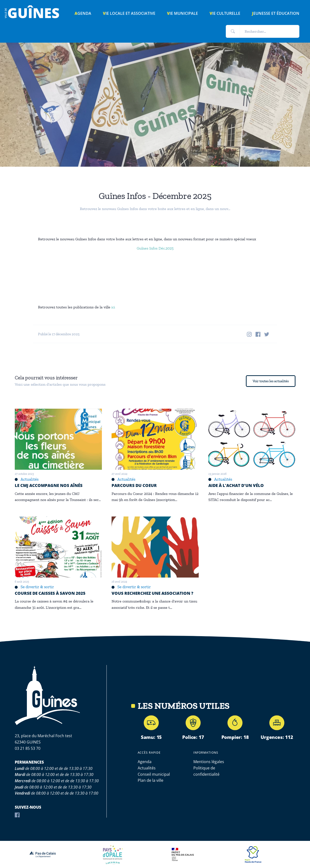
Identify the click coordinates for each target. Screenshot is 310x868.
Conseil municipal (154, 774)
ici (113, 307)
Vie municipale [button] (182, 13)
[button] (233, 31)
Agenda (145, 762)
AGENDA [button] (83, 13)
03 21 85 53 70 (28, 748)
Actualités (147, 768)
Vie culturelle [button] (225, 13)
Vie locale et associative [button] (129, 13)
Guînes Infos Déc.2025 (155, 248)
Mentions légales (209, 762)
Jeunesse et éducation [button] (276, 13)
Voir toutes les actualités (271, 381)
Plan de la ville (151, 780)
